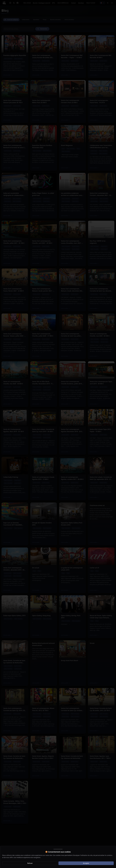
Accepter (86, 863)
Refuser (30, 863)
